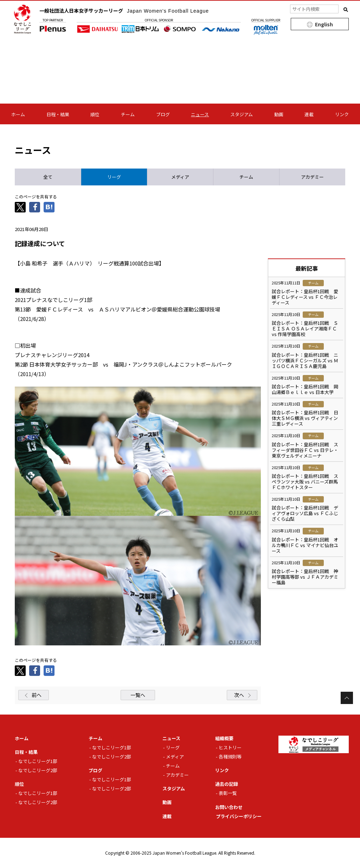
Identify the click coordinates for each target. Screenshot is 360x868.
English (324, 24)
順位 (95, 114)
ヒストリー (230, 747)
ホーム (18, 114)
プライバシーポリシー (239, 816)
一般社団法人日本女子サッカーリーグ (124, 11)
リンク (342, 114)
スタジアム (242, 114)
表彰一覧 (228, 793)
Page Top (347, 698)
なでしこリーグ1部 (38, 761)
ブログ (163, 114)
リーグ (173, 747)
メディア (175, 757)
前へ (37, 695)
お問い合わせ (229, 807)
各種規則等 (230, 757)
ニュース (200, 114)
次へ (239, 695)
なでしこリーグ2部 (38, 770)
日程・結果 (58, 114)
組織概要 (224, 738)
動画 (279, 114)
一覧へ (138, 695)
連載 (309, 114)
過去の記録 (227, 784)
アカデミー (177, 775)
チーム (128, 114)
